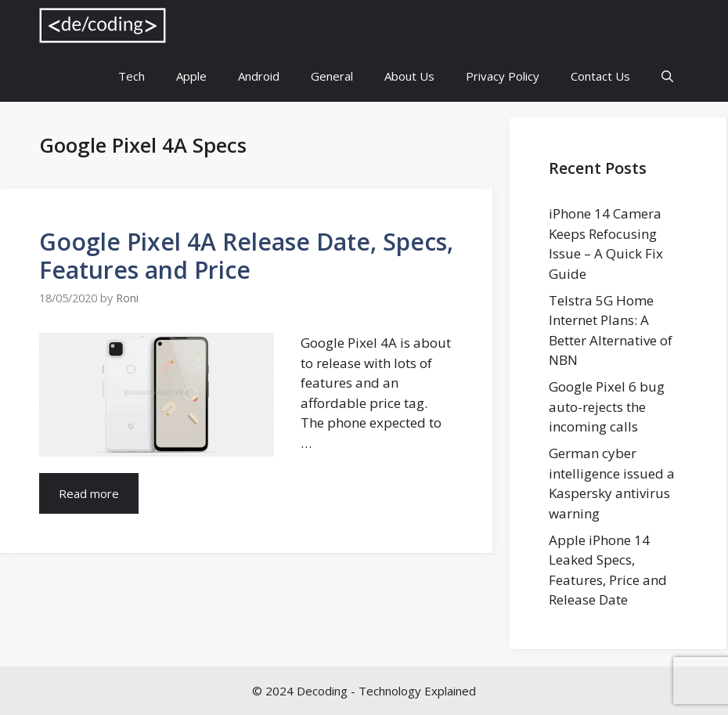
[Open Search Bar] (667, 76)
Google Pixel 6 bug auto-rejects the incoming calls (607, 406)
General (332, 76)
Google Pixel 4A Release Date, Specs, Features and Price (246, 256)
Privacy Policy (503, 76)
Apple (191, 76)
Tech (132, 76)
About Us (409, 76)
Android (259, 76)
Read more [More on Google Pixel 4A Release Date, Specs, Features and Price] (89, 493)
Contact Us (600, 76)
